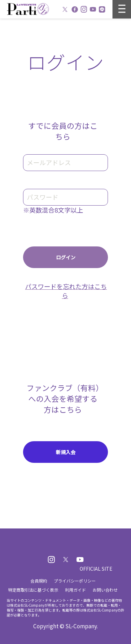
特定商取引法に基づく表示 (33, 590)
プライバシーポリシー (75, 581)
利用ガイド (75, 590)
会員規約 (39, 581)
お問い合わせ (105, 590)
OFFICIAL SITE (96, 569)
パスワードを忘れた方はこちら (66, 291)
